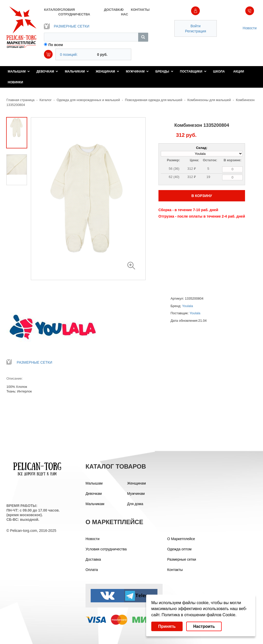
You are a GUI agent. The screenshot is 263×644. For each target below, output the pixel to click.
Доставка (93, 559)
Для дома (135, 504)
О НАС (125, 12)
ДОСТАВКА (112, 10)
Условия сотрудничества (106, 549)
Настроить (204, 626)
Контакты (175, 570)
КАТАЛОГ (51, 10)
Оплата (92, 570)
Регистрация (195, 31)
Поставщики (193, 71)
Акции (239, 71)
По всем (56, 45)
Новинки (15, 82)
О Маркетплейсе (181, 539)
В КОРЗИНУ (202, 196)
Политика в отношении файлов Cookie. (199, 615)
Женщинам (107, 71)
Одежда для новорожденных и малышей (88, 100)
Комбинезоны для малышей (209, 100)
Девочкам (47, 71)
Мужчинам (137, 71)
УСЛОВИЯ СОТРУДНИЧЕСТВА (74, 12)
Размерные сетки (182, 559)
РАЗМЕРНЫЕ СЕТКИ (67, 26)
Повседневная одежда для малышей (154, 100)
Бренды (164, 71)
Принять (167, 626)
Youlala (187, 306)
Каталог (46, 100)
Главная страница (20, 100)
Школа (219, 71)
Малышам (19, 71)
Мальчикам (77, 71)
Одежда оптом (179, 549)
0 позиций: (69, 55)
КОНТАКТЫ (139, 10)
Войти (196, 26)
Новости (250, 28)
